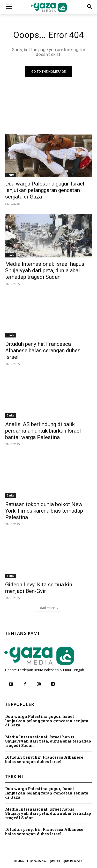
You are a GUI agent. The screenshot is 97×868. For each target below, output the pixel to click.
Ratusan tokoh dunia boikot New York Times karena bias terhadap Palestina (44, 511)
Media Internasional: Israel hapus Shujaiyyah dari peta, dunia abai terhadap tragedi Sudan (45, 270)
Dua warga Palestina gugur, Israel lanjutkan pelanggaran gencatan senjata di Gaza (45, 190)
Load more (48, 608)
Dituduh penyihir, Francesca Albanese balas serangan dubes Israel (43, 350)
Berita (11, 175)
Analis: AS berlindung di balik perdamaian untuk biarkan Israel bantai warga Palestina (43, 431)
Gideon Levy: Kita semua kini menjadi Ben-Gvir (39, 588)
